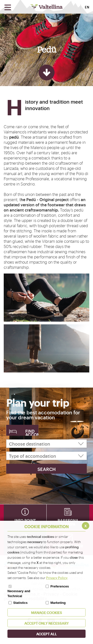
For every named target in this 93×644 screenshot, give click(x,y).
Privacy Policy (57, 578)
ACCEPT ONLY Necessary (46, 623)
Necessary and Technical (19, 594)
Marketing (58, 603)
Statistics (20, 603)
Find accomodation (32, 432)
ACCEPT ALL (46, 634)
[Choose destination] (46, 444)
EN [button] (87, 7)
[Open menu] (8, 8)
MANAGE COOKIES (46, 612)
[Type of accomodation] (46, 456)
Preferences (60, 586)
